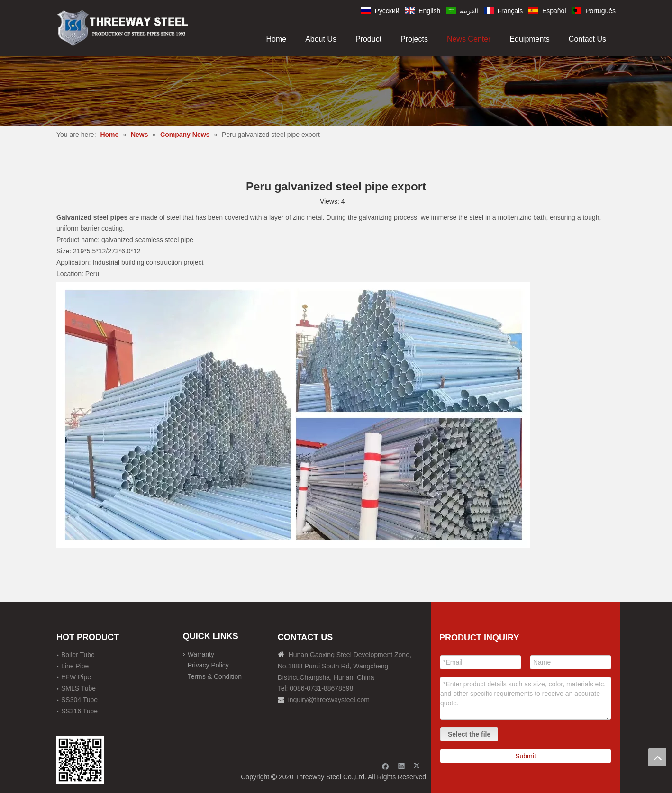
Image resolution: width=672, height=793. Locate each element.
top (657, 757)
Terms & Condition (215, 676)
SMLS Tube (78, 688)
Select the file (469, 734)
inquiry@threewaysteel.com (329, 700)
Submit (526, 756)
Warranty (201, 654)
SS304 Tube (79, 700)
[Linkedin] (402, 766)
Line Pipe (75, 666)
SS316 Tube (79, 711)
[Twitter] (418, 766)
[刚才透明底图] (123, 27)
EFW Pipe (76, 677)
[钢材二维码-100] (80, 760)
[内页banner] (336, 91)
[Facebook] (386, 766)
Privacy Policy (208, 665)
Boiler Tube (78, 655)
